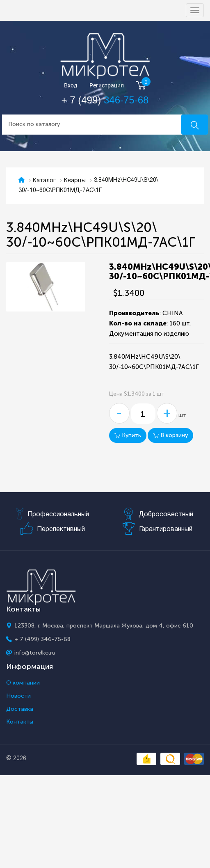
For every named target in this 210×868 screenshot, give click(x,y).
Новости (18, 696)
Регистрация (107, 86)
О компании (23, 683)
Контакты (20, 722)
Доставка (20, 709)
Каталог (44, 181)
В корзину (170, 435)
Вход (71, 86)
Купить (128, 435)
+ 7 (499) (105, 100)
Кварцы (75, 181)
